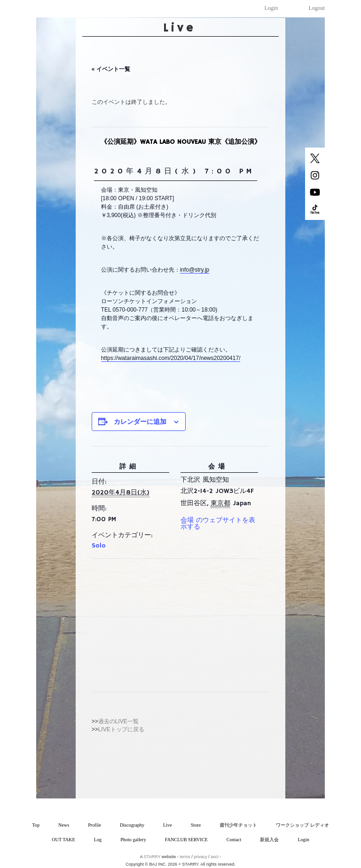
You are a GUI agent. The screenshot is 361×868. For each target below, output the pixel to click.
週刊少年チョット (238, 825)
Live (168, 825)
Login (271, 8)
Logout (317, 8)
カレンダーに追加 (140, 422)
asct (215, 857)
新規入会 (269, 840)
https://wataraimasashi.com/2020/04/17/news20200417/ (171, 358)
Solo (99, 546)
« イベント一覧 (111, 69)
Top (36, 825)
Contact (234, 840)
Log (98, 840)
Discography (132, 825)
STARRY (152, 857)
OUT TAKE (63, 840)
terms (185, 857)
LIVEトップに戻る (121, 729)
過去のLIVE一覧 (118, 721)
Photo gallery (133, 840)
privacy (200, 857)
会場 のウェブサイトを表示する (218, 524)
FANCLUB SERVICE (186, 840)
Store (196, 825)
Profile (94, 825)
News (64, 825)
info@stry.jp (195, 270)
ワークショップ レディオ (302, 825)
